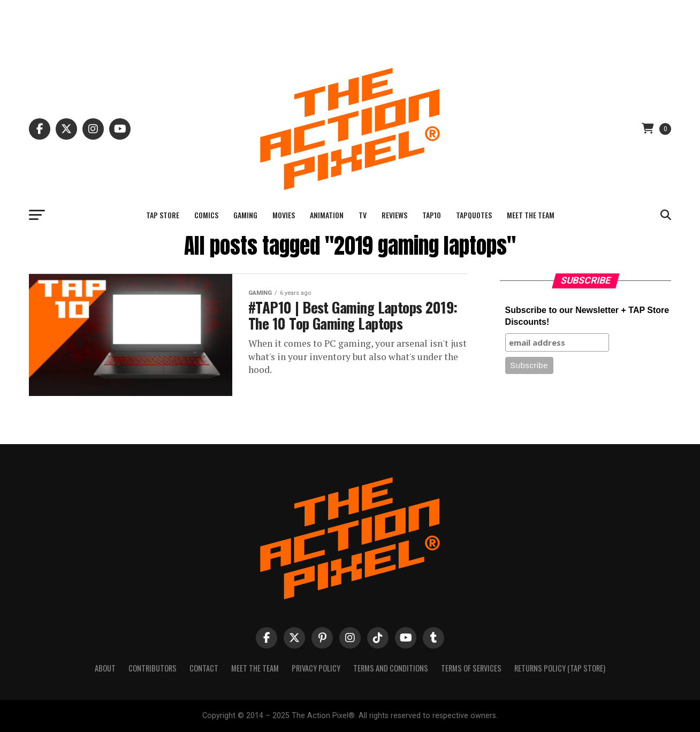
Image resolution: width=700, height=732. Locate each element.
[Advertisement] (350, 24)
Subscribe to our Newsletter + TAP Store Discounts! (587, 316)
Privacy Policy (316, 668)
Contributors (153, 668)
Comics (206, 215)
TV (363, 215)
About (105, 668)
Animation (327, 215)
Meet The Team (531, 215)
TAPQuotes (474, 215)
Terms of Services (471, 668)
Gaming (245, 215)
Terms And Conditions (391, 668)
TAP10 (432, 215)
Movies (284, 215)
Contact (204, 668)
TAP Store (163, 215)
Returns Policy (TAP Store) (560, 668)
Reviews (394, 215)
